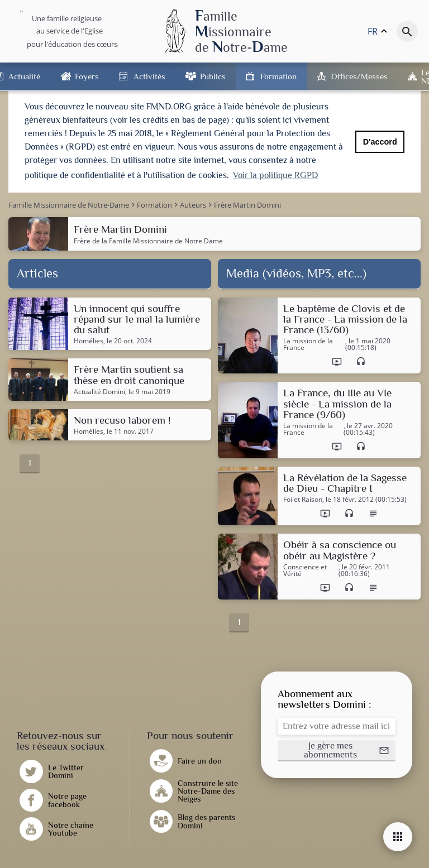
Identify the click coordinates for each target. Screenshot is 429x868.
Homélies (89, 339)
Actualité (24, 76)
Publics (213, 76)
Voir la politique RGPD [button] (275, 175)
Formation (278, 76)
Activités (149, 76)
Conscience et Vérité (305, 569)
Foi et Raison (303, 498)
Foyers (87, 76)
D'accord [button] (380, 142)
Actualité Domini (99, 390)
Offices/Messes (359, 76)
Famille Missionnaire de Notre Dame (166, 239)
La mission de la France (308, 343)
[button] (337, 749)
